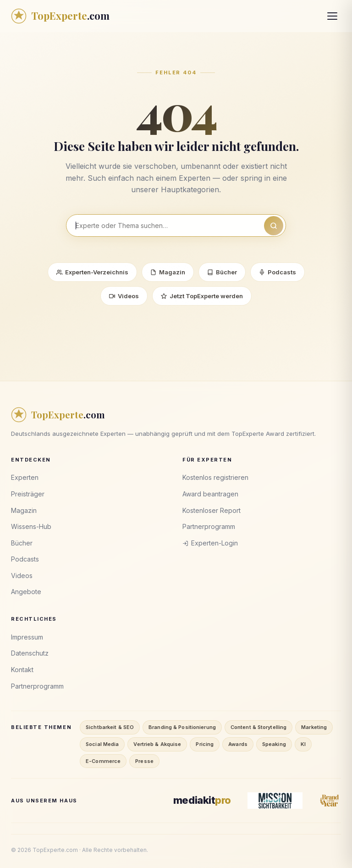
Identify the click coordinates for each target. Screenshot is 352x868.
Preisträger (28, 494)
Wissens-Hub (31, 526)
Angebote (26, 592)
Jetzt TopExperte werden (202, 296)
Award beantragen (210, 494)
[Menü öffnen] (332, 16)
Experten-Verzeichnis (92, 272)
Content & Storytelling (258, 727)
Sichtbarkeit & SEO (110, 727)
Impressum (27, 637)
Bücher (222, 272)
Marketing (314, 727)
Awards (238, 744)
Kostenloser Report (212, 510)
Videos (124, 296)
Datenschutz (30, 653)
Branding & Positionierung (182, 727)
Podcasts (278, 272)
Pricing (205, 744)
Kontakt (22, 670)
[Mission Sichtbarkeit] (275, 801)
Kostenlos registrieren (215, 477)
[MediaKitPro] (202, 800)
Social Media (102, 744)
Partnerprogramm (209, 526)
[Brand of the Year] (330, 801)
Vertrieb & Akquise (157, 744)
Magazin (168, 272)
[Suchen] (274, 226)
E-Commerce (103, 761)
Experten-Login (210, 543)
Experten (25, 477)
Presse (144, 761)
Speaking (274, 744)
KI (303, 744)
